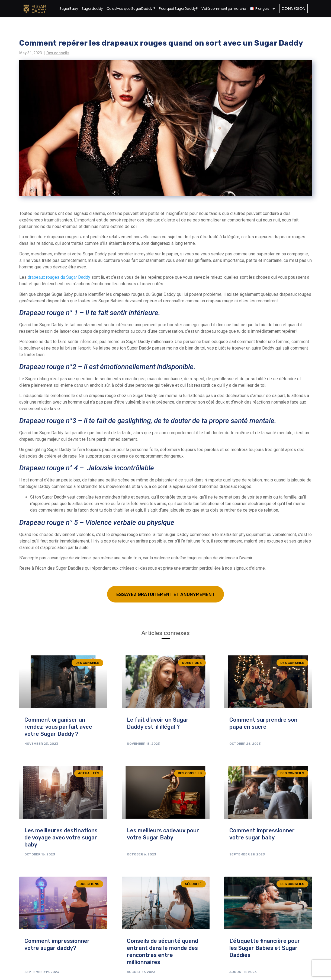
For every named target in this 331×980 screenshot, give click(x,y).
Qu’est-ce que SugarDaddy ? (130, 9)
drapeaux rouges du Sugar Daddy (59, 277)
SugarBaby (68, 9)
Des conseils (58, 53)
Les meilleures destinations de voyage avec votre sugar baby (61, 838)
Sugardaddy (92, 9)
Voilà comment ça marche (223, 9)
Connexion (293, 9)
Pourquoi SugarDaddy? (178, 9)
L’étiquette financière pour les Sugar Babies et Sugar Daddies (265, 948)
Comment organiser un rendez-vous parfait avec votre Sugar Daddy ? (58, 727)
